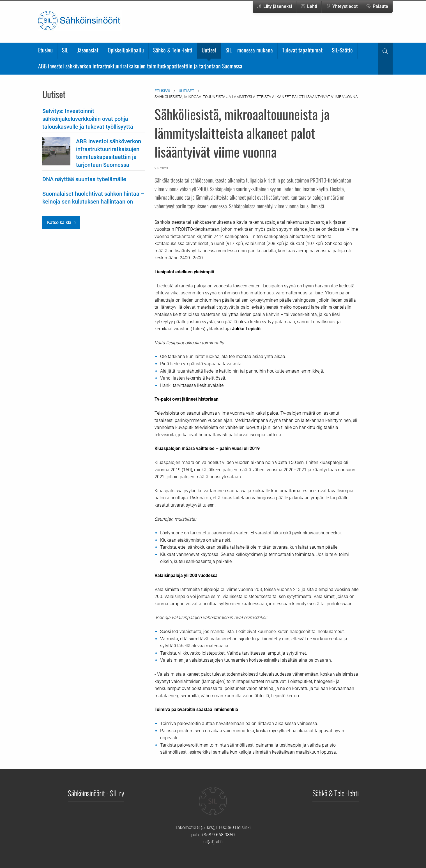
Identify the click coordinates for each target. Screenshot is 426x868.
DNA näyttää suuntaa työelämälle (84, 179)
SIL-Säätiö (342, 50)
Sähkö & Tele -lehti (173, 50)
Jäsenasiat (88, 50)
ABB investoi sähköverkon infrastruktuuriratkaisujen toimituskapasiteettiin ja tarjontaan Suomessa (140, 66)
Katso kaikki (59, 222)
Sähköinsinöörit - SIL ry (96, 793)
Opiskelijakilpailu (126, 50)
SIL (65, 50)
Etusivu (45, 50)
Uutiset (209, 50)
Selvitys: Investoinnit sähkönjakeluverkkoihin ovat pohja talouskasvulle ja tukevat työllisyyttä (88, 119)
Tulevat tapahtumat (302, 50)
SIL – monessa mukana (249, 50)
